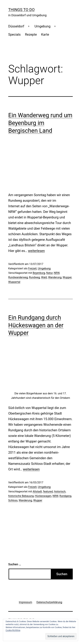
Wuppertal (14, 282)
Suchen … (15, 564)
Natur (49, 273)
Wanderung (55, 277)
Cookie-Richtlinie (13, 630)
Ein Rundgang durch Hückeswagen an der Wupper (36, 325)
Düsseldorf (16, 26)
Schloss (13, 500)
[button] (61, 636)
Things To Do (21, 10)
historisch (60, 491)
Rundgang (65, 496)
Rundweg (34, 277)
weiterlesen (36, 251)
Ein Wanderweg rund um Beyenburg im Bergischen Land (40, 123)
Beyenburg (39, 273)
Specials (14, 34)
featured (48, 491)
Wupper (67, 277)
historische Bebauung (21, 496)
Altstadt (37, 491)
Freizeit (32, 268)
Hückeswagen (43, 496)
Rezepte (31, 34)
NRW (57, 273)
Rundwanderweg (18, 277)
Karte (45, 34)
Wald (44, 277)
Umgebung (42, 26)
